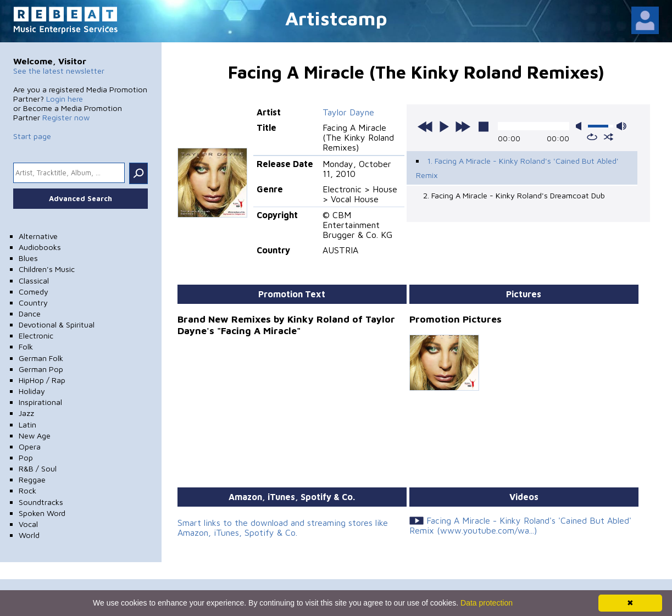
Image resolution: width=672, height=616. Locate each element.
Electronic (36, 335)
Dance (30, 313)
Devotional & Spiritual (57, 324)
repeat (592, 137)
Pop (26, 457)
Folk (26, 346)
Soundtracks (41, 502)
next (463, 126)
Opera (30, 446)
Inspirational (40, 402)
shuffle (609, 137)
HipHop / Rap (42, 380)
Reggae (32, 479)
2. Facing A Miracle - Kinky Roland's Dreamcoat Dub (514, 195)
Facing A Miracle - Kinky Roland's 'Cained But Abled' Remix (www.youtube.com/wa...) (520, 525)
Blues (28, 258)
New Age (35, 435)
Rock (27, 490)
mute (581, 126)
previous (425, 126)
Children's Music (47, 269)
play (444, 126)
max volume (621, 126)
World (29, 535)
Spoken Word (42, 513)
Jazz (26, 413)
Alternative (38, 236)
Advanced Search (80, 198)
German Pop (41, 369)
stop (484, 126)
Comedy (34, 292)
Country (33, 303)
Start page (32, 136)
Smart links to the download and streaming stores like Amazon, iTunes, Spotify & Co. (283, 528)
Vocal (28, 524)
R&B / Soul (38, 468)
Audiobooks (40, 247)
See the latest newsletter (59, 71)
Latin (27, 424)
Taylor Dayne (348, 112)
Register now (66, 117)
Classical (34, 281)
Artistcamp (336, 18)
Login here (65, 99)
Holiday (32, 391)
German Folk (41, 358)
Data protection (487, 603)
